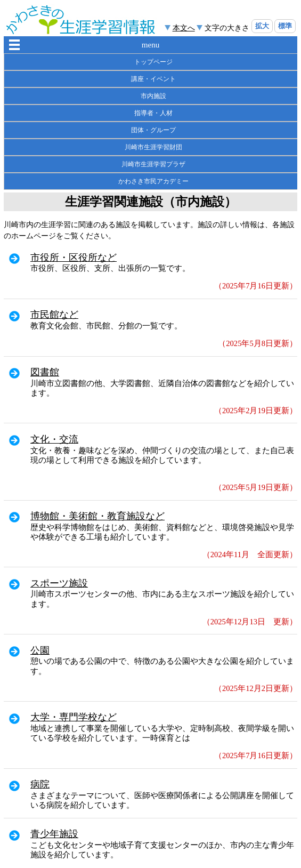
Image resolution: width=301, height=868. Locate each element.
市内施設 (153, 96)
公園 (40, 650)
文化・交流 (54, 439)
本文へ (184, 28)
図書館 (45, 372)
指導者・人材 (153, 113)
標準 (285, 26)
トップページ (153, 62)
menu (151, 45)
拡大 (262, 26)
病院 (40, 784)
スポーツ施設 (59, 583)
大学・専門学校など (74, 717)
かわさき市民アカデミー (153, 181)
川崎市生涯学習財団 (153, 147)
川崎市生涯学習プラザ (153, 164)
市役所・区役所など (74, 258)
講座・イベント (153, 79)
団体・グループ (153, 130)
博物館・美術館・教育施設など (97, 516)
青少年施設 (54, 834)
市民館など (54, 315)
